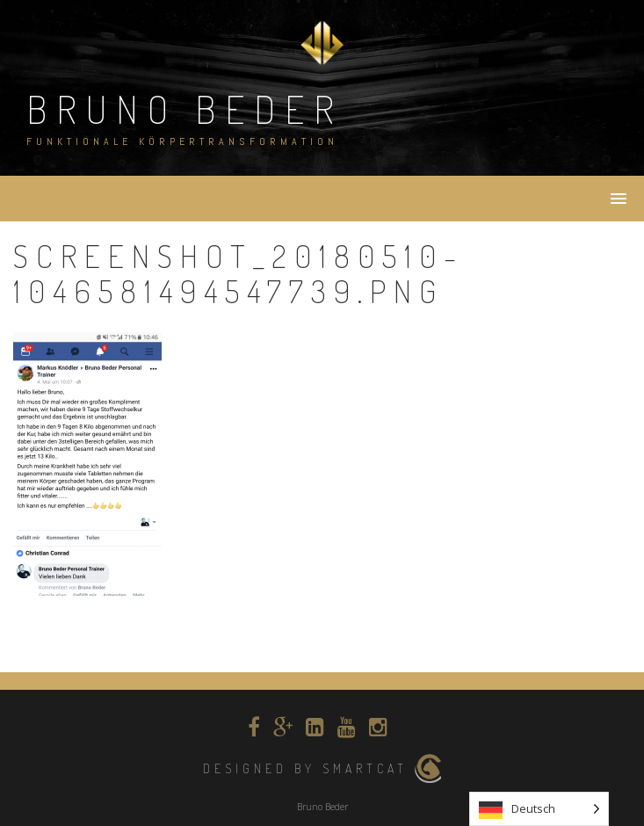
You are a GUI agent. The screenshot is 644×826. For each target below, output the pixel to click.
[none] (539, 809)
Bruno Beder (185, 109)
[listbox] (539, 809)
